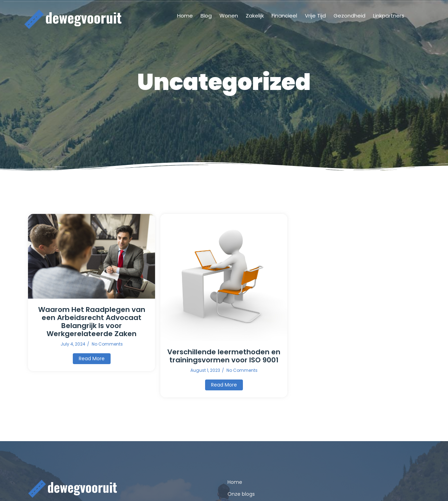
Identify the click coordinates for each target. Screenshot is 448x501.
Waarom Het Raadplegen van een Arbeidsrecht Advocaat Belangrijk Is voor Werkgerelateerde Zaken (92, 322)
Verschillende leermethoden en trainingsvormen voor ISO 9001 (224, 356)
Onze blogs (241, 494)
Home (235, 482)
